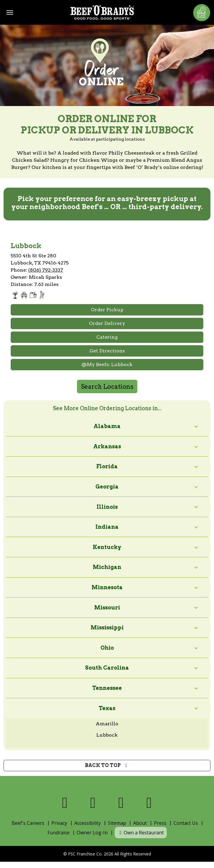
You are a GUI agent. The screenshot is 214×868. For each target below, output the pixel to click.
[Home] (102, 12)
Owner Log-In (92, 833)
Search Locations (107, 386)
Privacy (59, 823)
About (140, 823)
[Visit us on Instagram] (121, 803)
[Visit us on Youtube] (149, 803)
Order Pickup (107, 310)
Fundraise (59, 833)
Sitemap (117, 823)
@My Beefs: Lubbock (107, 364)
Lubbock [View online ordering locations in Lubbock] (107, 735)
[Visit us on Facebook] (65, 803)
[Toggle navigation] (10, 13)
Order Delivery (107, 323)
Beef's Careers (28, 823)
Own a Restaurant (141, 833)
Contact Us (186, 823)
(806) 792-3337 (46, 270)
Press (160, 823)
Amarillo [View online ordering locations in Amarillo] (107, 724)
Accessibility (88, 823)
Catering (107, 337)
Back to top (107, 765)
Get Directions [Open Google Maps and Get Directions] (107, 351)
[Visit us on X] (93, 803)
